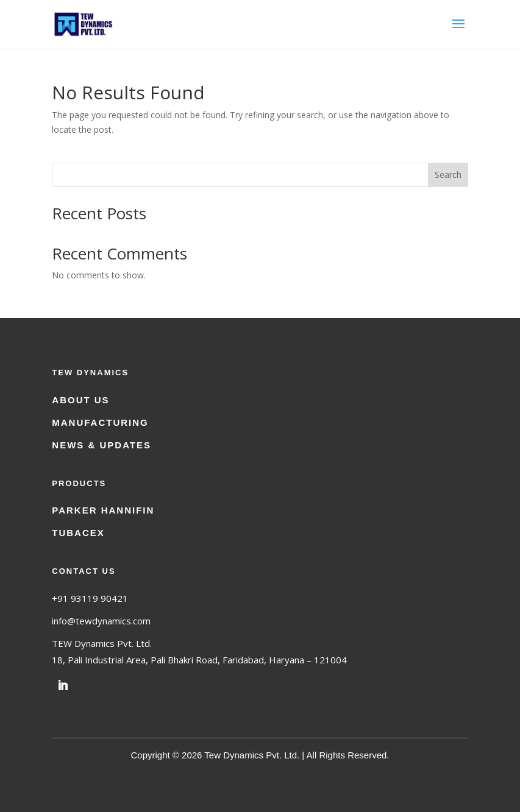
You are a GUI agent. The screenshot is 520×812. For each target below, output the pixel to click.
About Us (80, 400)
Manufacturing (100, 422)
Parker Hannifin (103, 510)
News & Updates (102, 445)
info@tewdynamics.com (101, 621)
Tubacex (78, 533)
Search (448, 175)
